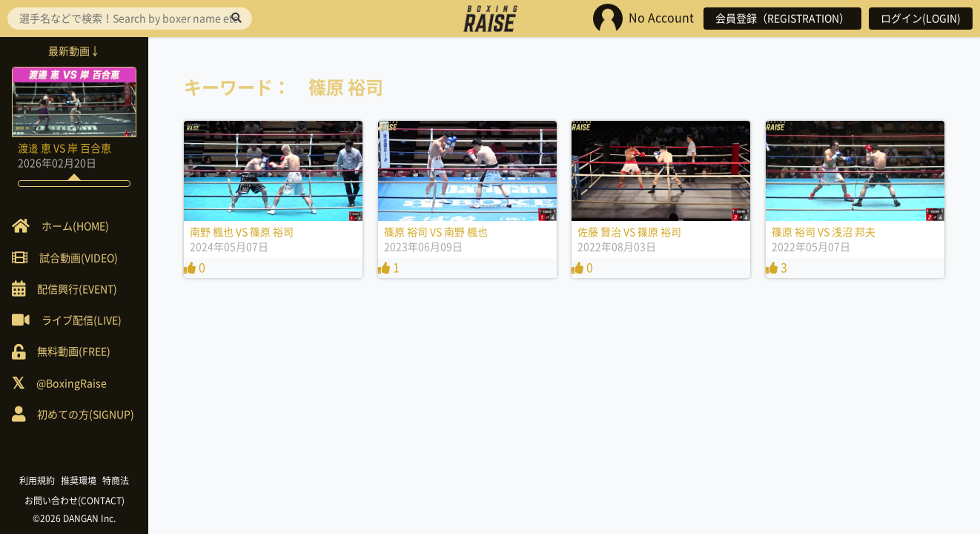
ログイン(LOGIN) (921, 19)
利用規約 (37, 481)
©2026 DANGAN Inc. (74, 518)
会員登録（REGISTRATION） (782, 19)
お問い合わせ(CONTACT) (75, 501)
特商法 (116, 481)
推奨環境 (79, 481)
